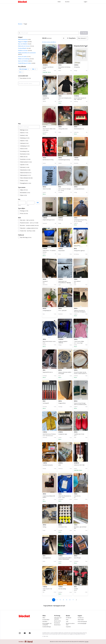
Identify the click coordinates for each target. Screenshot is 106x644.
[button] (29, 39)
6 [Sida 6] (70, 600)
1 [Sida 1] (54, 600)
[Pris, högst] (31, 203)
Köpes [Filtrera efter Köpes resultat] (24, 195)
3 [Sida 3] (60, 600)
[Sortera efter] (83, 38)
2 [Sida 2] (57, 600)
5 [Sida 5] (67, 600)
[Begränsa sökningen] (29, 127)
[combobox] (48, 33)
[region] (49, 54)
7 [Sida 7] (73, 600)
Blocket (20, 24)
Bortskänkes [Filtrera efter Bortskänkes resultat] (25, 193)
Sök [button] (38, 203)
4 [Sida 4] (63, 600)
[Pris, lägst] (22, 203)
